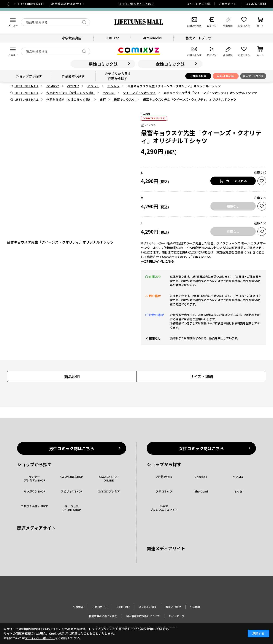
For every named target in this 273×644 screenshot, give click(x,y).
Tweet (146, 114)
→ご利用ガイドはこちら (157, 261)
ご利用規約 (123, 607)
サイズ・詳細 (201, 376)
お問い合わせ (173, 607)
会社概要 (78, 607)
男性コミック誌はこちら (72, 448)
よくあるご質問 (256, 4)
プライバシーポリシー (40, 638)
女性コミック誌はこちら (201, 448)
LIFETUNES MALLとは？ (136, 4)
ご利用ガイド (228, 4)
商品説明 (72, 376)
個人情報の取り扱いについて (143, 616)
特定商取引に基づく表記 (103, 616)
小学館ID (195, 607)
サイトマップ (176, 616)
